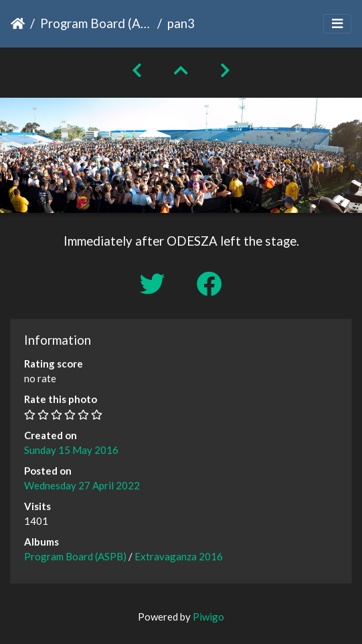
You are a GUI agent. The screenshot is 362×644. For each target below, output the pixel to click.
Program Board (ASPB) (96, 23)
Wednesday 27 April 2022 (82, 485)
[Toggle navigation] (337, 24)
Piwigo (208, 617)
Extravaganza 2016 (179, 556)
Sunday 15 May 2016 (71, 450)
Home (18, 23)
